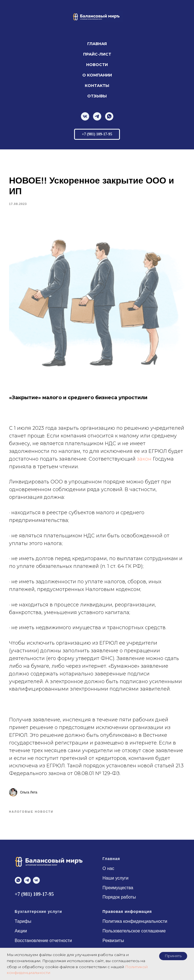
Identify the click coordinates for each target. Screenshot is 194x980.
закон (144, 459)
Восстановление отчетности (43, 941)
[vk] (85, 116)
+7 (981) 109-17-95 (34, 894)
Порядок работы (119, 897)
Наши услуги (116, 878)
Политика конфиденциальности (135, 922)
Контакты (97, 86)
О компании (97, 75)
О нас (109, 869)
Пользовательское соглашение (134, 931)
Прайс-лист (97, 54)
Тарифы (23, 922)
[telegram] (97, 116)
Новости (97, 65)
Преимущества (118, 888)
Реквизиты (113, 941)
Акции (21, 931)
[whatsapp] (109, 116)
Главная (97, 44)
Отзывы (97, 96)
